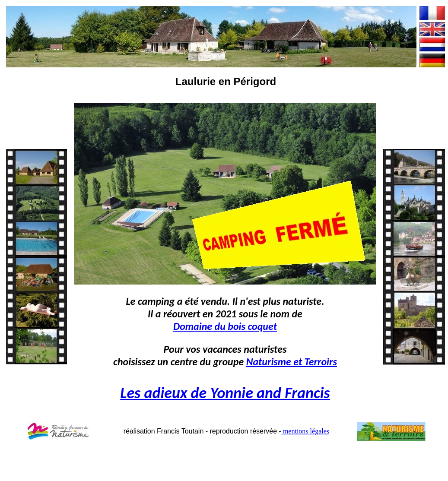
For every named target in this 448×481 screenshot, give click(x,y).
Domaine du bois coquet (225, 326)
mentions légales (305, 431)
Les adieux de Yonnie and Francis (225, 393)
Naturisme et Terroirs (292, 362)
